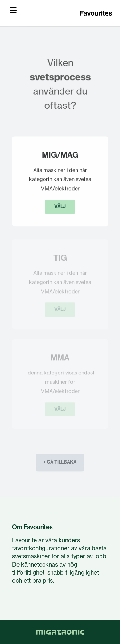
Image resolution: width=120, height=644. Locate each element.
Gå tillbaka (60, 462)
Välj (60, 207)
